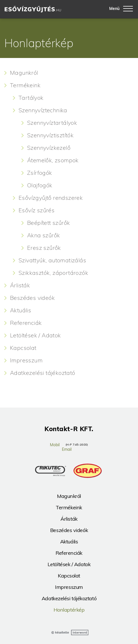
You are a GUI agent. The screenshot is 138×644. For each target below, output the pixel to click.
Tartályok (31, 98)
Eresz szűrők (44, 248)
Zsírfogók (40, 173)
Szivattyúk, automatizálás (52, 260)
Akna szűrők (43, 235)
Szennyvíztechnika (43, 110)
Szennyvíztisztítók (50, 135)
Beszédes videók (32, 298)
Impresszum (26, 360)
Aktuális (21, 310)
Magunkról (24, 73)
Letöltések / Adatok (35, 335)
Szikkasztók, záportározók (53, 273)
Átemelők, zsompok (53, 160)
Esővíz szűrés (36, 210)
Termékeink (25, 85)
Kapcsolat (23, 348)
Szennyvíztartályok (52, 123)
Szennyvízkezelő (49, 148)
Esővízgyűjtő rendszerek (51, 198)
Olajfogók (40, 185)
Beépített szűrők (48, 223)
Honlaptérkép (69, 610)
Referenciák (26, 323)
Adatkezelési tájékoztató (43, 373)
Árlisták (20, 285)
